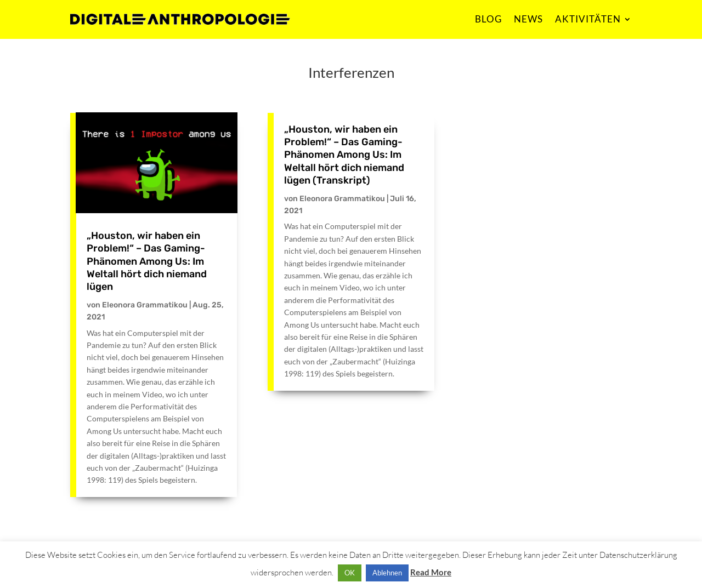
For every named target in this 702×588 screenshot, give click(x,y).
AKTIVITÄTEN (588, 19)
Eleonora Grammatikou (145, 305)
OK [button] (350, 573)
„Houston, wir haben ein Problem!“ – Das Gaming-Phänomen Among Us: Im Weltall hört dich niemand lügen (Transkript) (344, 155)
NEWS (528, 19)
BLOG (488, 19)
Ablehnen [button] (387, 573)
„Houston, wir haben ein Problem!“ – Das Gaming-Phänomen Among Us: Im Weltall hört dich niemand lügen (147, 261)
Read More (431, 572)
